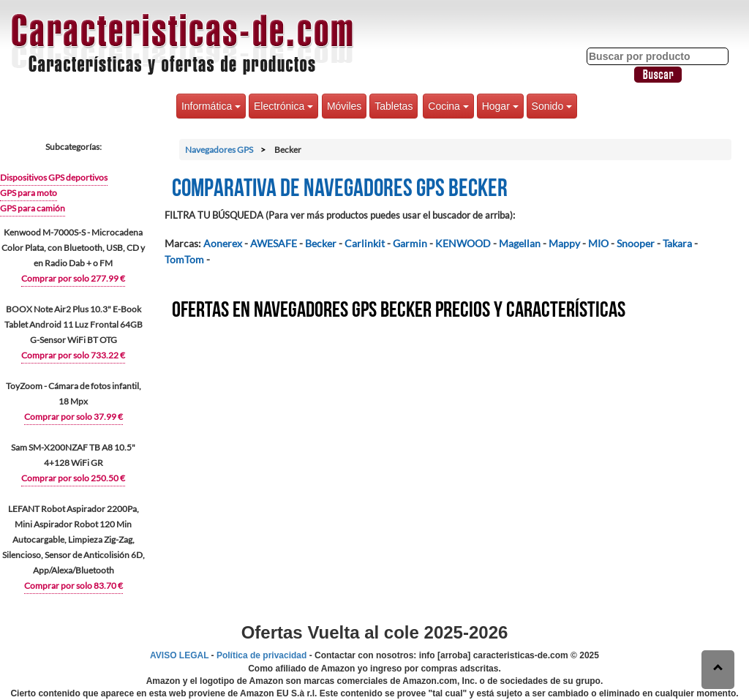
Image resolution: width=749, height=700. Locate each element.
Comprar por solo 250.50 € (73, 478)
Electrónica (283, 106)
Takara (677, 243)
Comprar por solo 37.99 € (74, 417)
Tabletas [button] (394, 106)
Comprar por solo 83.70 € (74, 586)
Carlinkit (365, 243)
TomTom (184, 259)
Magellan (520, 243)
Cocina (448, 106)
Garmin (410, 243)
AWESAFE (274, 243)
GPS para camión (33, 208)
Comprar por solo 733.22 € (73, 355)
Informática (211, 106)
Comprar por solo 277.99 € (73, 278)
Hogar (500, 106)
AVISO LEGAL (179, 655)
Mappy (564, 243)
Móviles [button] (344, 106)
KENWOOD (463, 243)
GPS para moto (29, 193)
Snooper (636, 243)
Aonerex (223, 243)
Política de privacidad (261, 655)
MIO (598, 243)
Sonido (552, 106)
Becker (321, 243)
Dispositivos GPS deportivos (54, 177)
